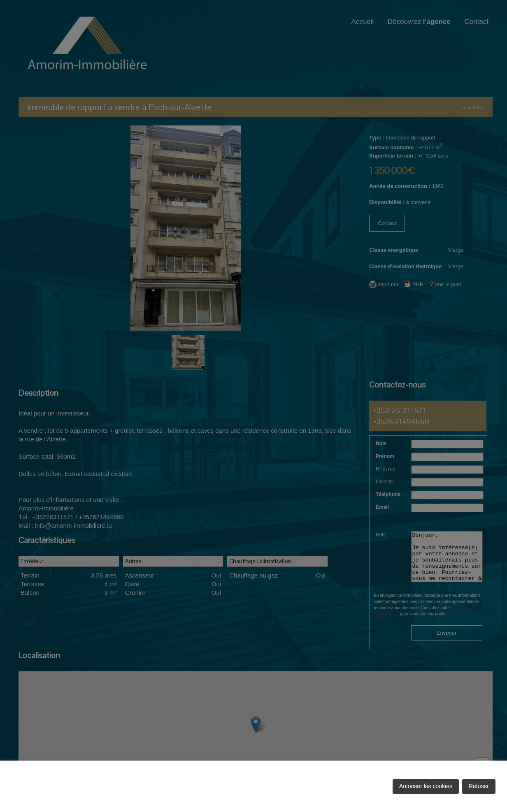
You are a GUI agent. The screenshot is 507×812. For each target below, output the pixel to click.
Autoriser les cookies (426, 786)
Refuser (479, 786)
